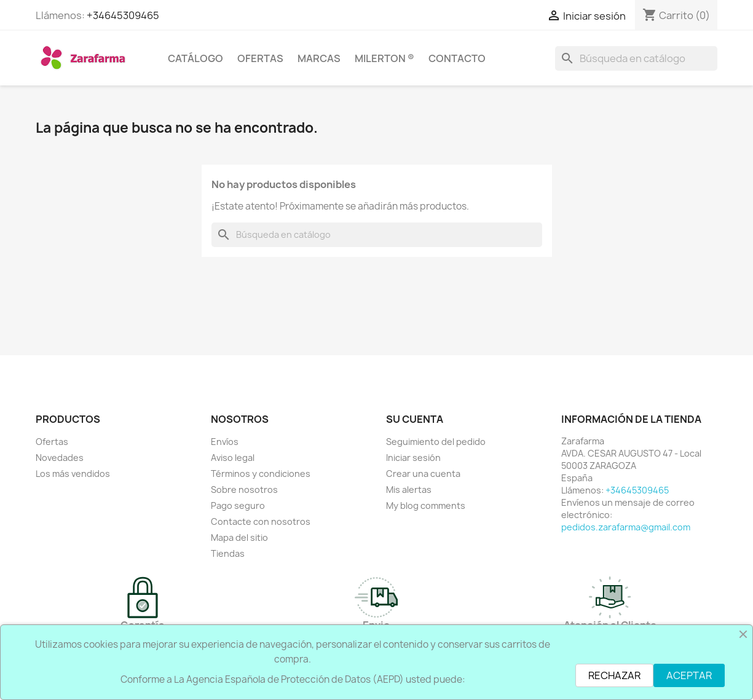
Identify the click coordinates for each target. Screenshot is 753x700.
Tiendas (228, 553)
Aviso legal (233, 458)
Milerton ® (384, 58)
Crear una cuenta (423, 474)
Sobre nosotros (244, 490)
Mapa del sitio (239, 537)
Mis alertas (409, 490)
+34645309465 (123, 15)
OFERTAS (260, 58)
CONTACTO (457, 58)
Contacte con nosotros (261, 521)
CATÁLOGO (195, 58)
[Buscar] (636, 58)
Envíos (225, 442)
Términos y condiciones (261, 474)
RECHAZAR (614, 675)
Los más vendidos (73, 474)
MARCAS (319, 58)
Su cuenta (415, 419)
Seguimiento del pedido (436, 442)
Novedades (60, 458)
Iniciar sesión (413, 458)
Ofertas (52, 442)
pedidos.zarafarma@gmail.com (626, 527)
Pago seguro (238, 505)
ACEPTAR (689, 675)
